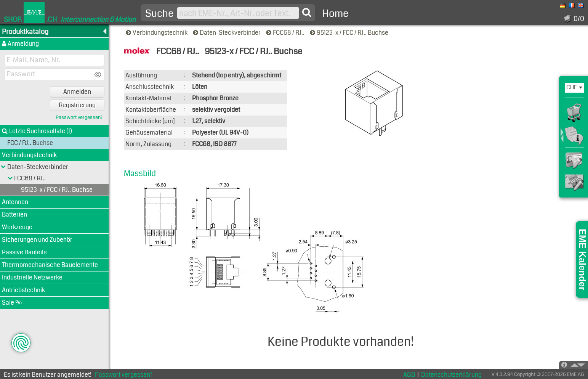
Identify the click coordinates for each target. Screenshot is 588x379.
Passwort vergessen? (79, 118)
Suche (159, 14)
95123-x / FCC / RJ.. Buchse (350, 33)
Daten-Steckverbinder (227, 33)
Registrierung (77, 105)
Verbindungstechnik (157, 33)
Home (335, 14)
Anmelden (77, 92)
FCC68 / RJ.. (286, 33)
